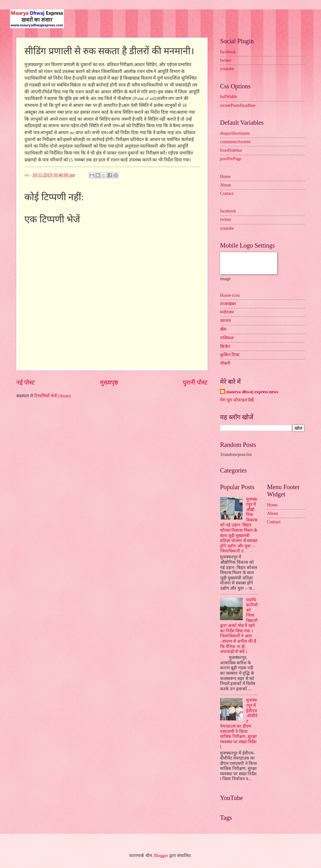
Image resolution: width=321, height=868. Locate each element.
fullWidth (228, 97)
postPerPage (231, 159)
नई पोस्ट (26, 382)
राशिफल (227, 338)
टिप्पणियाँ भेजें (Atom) (53, 396)
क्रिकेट (225, 346)
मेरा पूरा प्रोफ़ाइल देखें (237, 400)
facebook (228, 52)
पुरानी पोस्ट (195, 382)
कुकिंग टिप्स (230, 355)
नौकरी (225, 363)
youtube (227, 69)
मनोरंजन (227, 312)
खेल (223, 329)
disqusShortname (235, 133)
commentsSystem (235, 142)
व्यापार (226, 321)
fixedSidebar (231, 150)
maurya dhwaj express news (252, 392)
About (226, 185)
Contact (227, 193)
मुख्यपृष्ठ (109, 382)
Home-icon (230, 295)
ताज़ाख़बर (228, 304)
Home (225, 177)
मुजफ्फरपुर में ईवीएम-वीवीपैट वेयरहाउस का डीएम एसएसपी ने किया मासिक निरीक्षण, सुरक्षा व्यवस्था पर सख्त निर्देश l (239, 724)
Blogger (161, 856)
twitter (226, 60)
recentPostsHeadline (238, 105)
